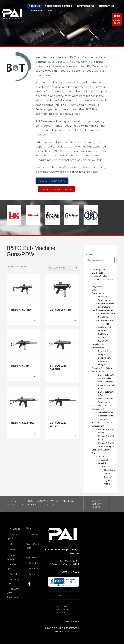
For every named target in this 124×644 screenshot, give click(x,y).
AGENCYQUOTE (117, 20)
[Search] (117, 260)
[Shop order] (63, 268)
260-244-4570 (71, 572)
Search (89, 254)
